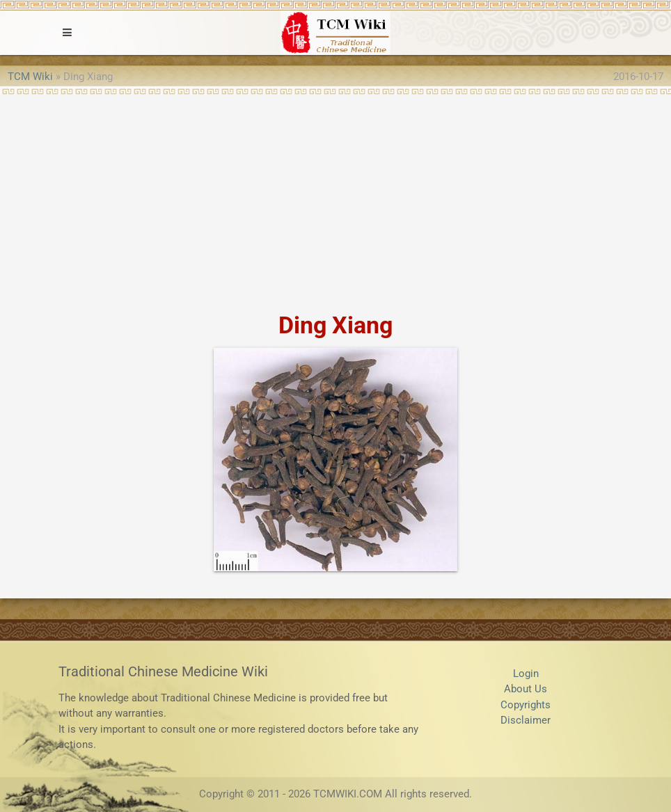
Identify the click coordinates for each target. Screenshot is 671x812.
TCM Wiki (30, 77)
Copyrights (526, 705)
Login (526, 674)
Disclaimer (526, 720)
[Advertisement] (335, 199)
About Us (526, 689)
